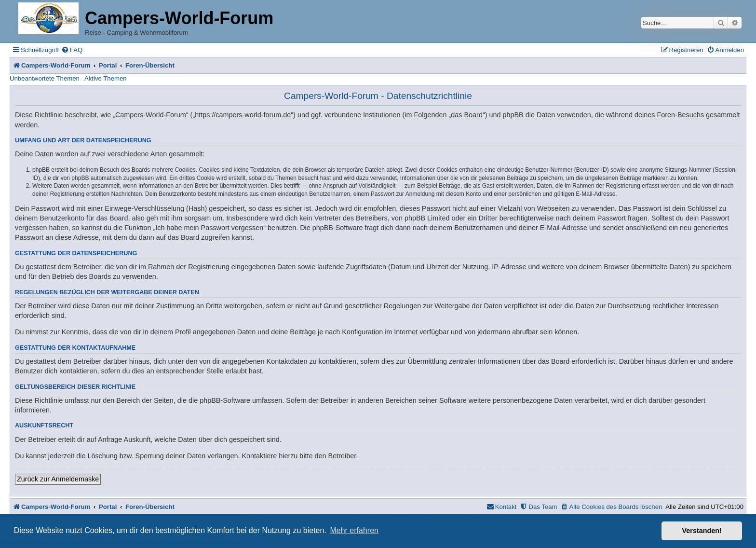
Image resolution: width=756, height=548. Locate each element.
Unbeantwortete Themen (45, 78)
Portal (108, 65)
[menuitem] (72, 50)
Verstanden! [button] (702, 531)
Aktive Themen (106, 78)
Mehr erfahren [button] (354, 530)
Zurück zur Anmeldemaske (58, 479)
